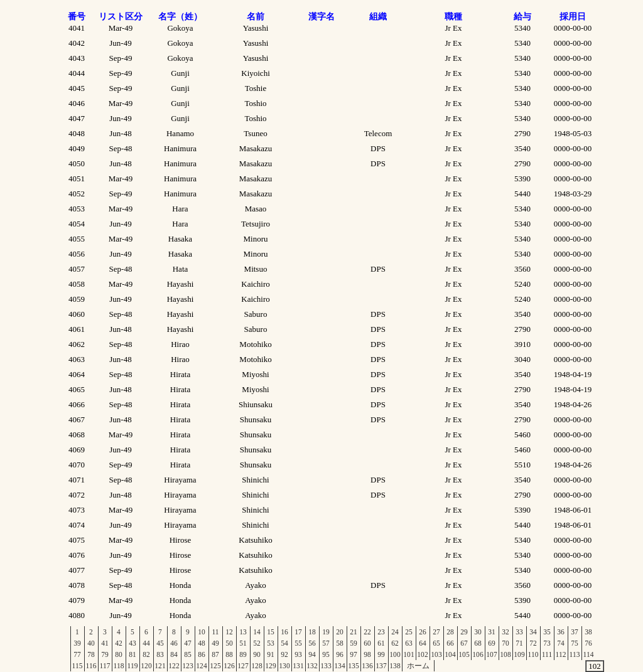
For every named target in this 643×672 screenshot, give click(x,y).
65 (436, 643)
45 (160, 643)
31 (492, 632)
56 (312, 643)
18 (312, 632)
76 (588, 643)
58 (340, 643)
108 (505, 654)
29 (464, 632)
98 (367, 654)
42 (119, 643)
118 (119, 666)
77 (77, 654)
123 (187, 666)
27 (436, 632)
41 (105, 643)
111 (547, 654)
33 (519, 632)
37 (575, 632)
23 (381, 632)
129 (270, 666)
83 (160, 654)
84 (174, 654)
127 (243, 666)
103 (436, 654)
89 (243, 654)
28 (450, 632)
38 (588, 632)
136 (367, 666)
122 (174, 666)
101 (408, 654)
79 (105, 654)
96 (340, 654)
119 (133, 666)
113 (575, 654)
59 (354, 643)
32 (505, 632)
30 (478, 632)
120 (146, 666)
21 (354, 632)
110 (533, 654)
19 (326, 632)
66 (450, 643)
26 (423, 632)
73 (547, 643)
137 (381, 666)
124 (201, 666)
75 (575, 643)
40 (91, 643)
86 (202, 654)
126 (229, 666)
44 (146, 643)
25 (409, 632)
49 (215, 643)
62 (395, 643)
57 (326, 643)
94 (312, 654)
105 (464, 654)
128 (257, 666)
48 (202, 643)
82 (146, 654)
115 (78, 666)
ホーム (418, 666)
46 (174, 643)
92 (284, 654)
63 (409, 643)
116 (91, 666)
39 (77, 643)
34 (533, 632)
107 (491, 654)
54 (284, 643)
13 (243, 632)
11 (215, 632)
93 (298, 654)
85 (188, 654)
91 (271, 654)
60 (367, 643)
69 (492, 643)
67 (464, 643)
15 (271, 632)
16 (284, 632)
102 (422, 654)
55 (298, 643)
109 (519, 654)
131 (298, 666)
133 (326, 666)
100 (395, 654)
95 (326, 654)
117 (105, 666)
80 (119, 654)
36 (561, 632)
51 (243, 643)
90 (257, 654)
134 (339, 666)
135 (353, 666)
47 (188, 643)
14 (257, 632)
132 (312, 666)
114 (589, 654)
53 (271, 643)
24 (395, 632)
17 (298, 632)
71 (519, 643)
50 (229, 643)
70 (505, 643)
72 (533, 643)
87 (215, 654)
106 (478, 654)
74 (561, 643)
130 (284, 666)
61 (381, 643)
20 (340, 632)
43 (132, 643)
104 (450, 654)
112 (561, 654)
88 (229, 654)
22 (367, 632)
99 (381, 654)
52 (257, 643)
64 (423, 643)
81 (132, 654)
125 (215, 666)
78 (91, 654)
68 (478, 643)
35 (547, 632)
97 (354, 654)
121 (160, 666)
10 (202, 632)
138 (395, 666)
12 (229, 632)
